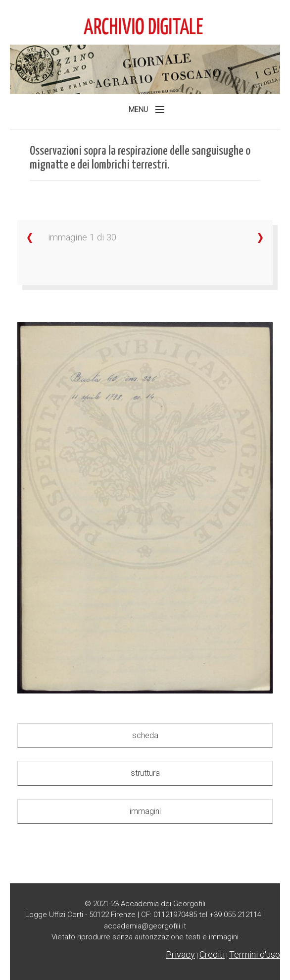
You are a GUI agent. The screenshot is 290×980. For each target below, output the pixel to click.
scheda (145, 735)
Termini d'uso (255, 954)
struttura (145, 773)
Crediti (212, 954)
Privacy (180, 954)
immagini (145, 811)
